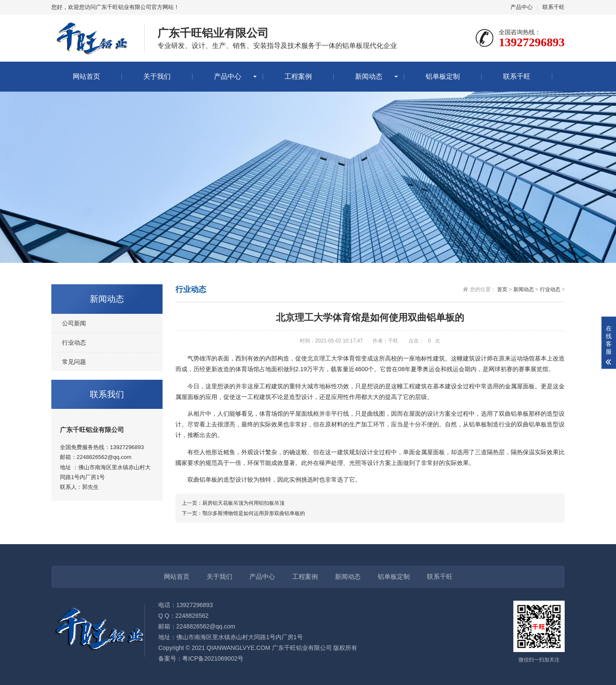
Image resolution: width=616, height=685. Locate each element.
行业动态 (74, 342)
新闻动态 (369, 76)
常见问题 (74, 362)
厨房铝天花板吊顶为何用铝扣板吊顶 (243, 503)
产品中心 (521, 7)
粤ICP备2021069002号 (213, 658)
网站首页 (86, 76)
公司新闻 (74, 323)
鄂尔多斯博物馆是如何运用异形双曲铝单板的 (254, 513)
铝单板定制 (443, 76)
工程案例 (298, 76)
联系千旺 (554, 7)
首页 (502, 289)
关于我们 (157, 76)
